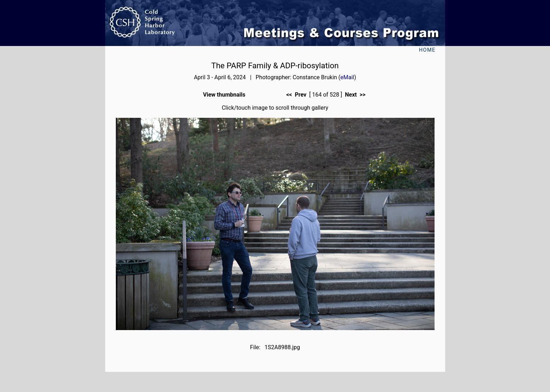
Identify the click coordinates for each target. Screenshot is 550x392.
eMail (347, 77)
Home (427, 50)
